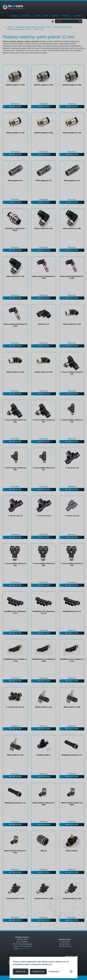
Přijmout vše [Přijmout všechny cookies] (21, 972)
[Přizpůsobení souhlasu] (55, 972)
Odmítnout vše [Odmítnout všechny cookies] (38, 972)
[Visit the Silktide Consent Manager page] (71, 972)
